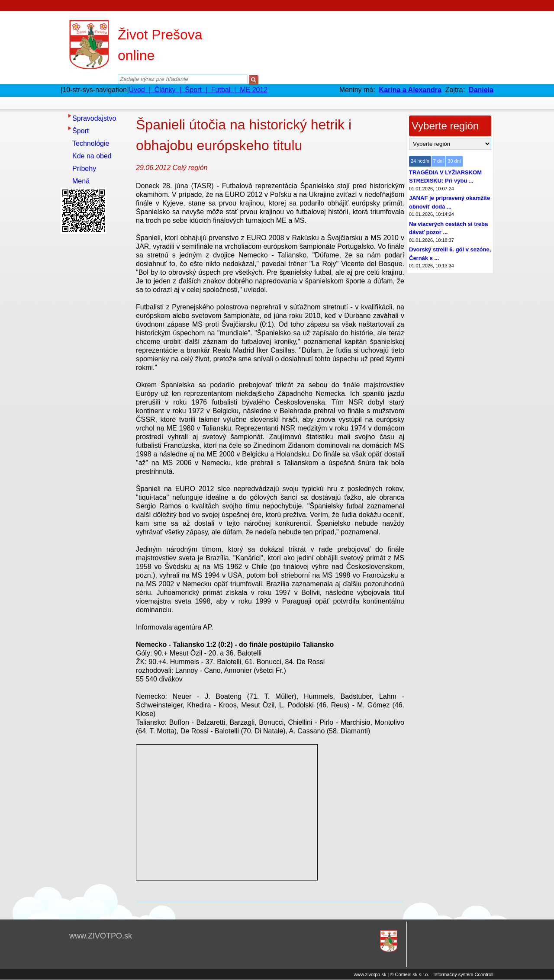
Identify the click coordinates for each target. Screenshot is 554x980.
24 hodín (420, 161)
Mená (81, 181)
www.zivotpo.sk (370, 974)
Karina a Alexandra (410, 90)
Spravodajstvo (94, 118)
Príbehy (84, 169)
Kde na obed (92, 156)
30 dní (454, 161)
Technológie (91, 143)
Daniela (481, 90)
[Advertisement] (95, 366)
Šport (81, 131)
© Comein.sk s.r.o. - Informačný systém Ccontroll (442, 974)
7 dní (438, 161)
